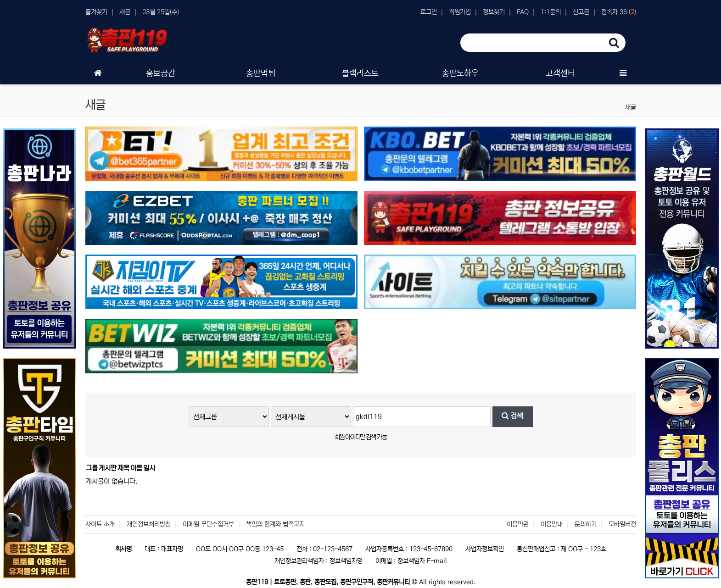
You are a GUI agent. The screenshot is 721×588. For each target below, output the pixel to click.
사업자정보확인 (485, 549)
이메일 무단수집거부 (208, 524)
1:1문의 (551, 12)
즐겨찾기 (96, 12)
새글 (125, 12)
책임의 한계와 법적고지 (275, 524)
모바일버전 (622, 524)
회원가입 (460, 12)
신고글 (581, 12)
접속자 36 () (619, 12)
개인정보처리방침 (149, 524)
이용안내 (552, 524)
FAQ (523, 12)
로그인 (429, 12)
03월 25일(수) (161, 12)
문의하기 (586, 524)
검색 (512, 416)
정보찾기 (494, 12)
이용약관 (518, 524)
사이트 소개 (100, 524)
